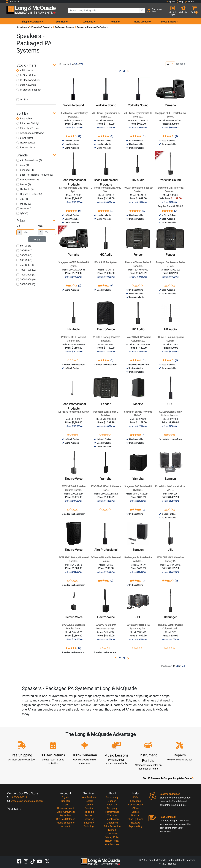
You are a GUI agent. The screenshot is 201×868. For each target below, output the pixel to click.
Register (66, 801)
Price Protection (112, 826)
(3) (176, 136)
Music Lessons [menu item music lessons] (142, 22)
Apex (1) (23, 165)
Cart (66, 805)
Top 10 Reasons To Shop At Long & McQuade (168, 778)
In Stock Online (26, 75)
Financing (89, 819)
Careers (135, 812)
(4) (80, 211)
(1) (144, 136)
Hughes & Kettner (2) (29, 194)
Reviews (136, 823)
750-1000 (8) (25, 265)
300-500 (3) (24, 255)
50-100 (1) (24, 246)
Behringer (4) (25, 170)
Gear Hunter (62, 22)
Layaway (89, 823)
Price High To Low (28, 128)
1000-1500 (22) (26, 270)
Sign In (66, 797)
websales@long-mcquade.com (25, 801)
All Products (25, 70)
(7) (80, 136)
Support (89, 815)
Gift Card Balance (66, 819)
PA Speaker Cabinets (65, 27)
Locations (136, 801)
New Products (26, 143)
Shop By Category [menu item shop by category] (31, 22)
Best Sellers (24, 118)
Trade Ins (89, 812)
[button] (194, 11)
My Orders (66, 815)
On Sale (22, 99)
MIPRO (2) (24, 204)
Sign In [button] (171, 2)
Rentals (89, 801)
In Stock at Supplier (29, 90)
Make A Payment (66, 812)
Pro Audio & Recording (42, 27)
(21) (176, 211)
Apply (37, 239)
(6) (112, 286)
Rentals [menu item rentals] (115, 22)
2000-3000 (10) (26, 279)
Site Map (135, 815)
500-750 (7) (24, 260)
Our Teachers (112, 844)
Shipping (89, 826)
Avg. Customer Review (30, 133)
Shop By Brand (135, 819)
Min (18, 226)
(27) (144, 211)
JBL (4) (22, 199)
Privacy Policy (112, 837)
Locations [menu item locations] (88, 22)
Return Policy (112, 841)
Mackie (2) (24, 209)
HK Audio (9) (25, 189)
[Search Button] (142, 11)
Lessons (89, 805)
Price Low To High (28, 123)
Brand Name (25, 138)
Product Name (26, 147)
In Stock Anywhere (28, 80)
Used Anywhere (26, 85)
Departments (23, 27)
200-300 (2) (24, 250)
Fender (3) (24, 184)
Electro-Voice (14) (28, 180)
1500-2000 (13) (26, 275)
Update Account (66, 808)
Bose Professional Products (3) (35, 175)
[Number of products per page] (170, 64)
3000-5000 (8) (26, 284)
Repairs (89, 808)
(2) (112, 136)
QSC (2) (22, 213)
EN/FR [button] (189, 2)
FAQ (135, 797)
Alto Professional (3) (29, 160)
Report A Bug (136, 826)
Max (40, 226)
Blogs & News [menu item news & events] (169, 22)
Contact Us (13, 2)
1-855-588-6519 (17, 797)
